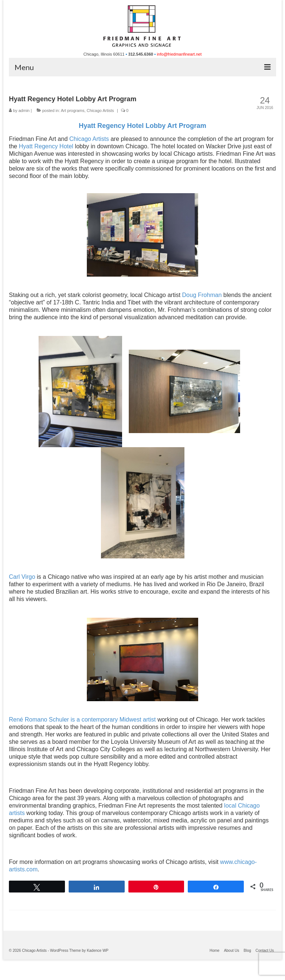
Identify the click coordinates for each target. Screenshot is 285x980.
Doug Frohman (202, 295)
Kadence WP (98, 951)
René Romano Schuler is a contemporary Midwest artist (82, 720)
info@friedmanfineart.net (179, 54)
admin (24, 110)
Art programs (73, 110)
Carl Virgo (22, 577)
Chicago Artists (100, 110)
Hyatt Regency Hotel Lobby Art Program (142, 126)
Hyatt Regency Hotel (46, 146)
